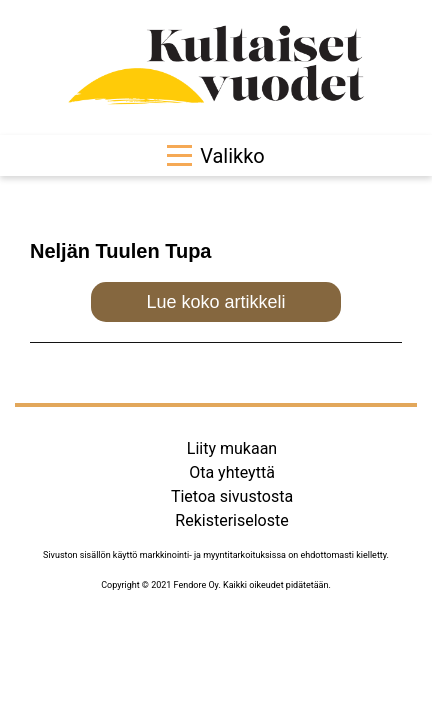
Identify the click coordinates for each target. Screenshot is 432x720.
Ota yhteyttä (232, 472)
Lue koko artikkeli (215, 302)
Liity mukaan (232, 448)
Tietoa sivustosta (232, 496)
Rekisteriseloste (231, 520)
